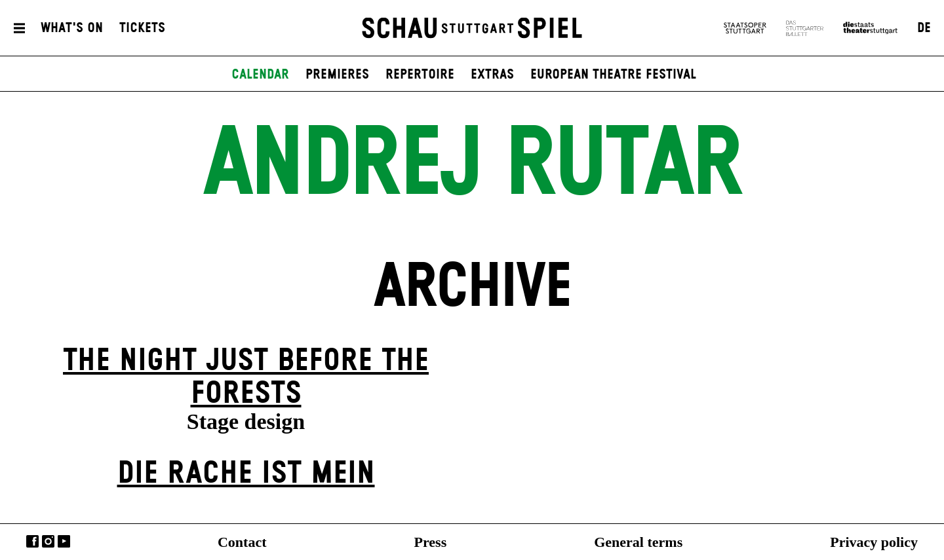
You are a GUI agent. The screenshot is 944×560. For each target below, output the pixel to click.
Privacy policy (874, 542)
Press (431, 542)
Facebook (32, 541)
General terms (638, 542)
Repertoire (420, 75)
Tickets (142, 28)
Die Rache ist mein (246, 474)
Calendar (260, 75)
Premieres (337, 75)
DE (924, 28)
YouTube (64, 541)
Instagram (48, 541)
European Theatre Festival (613, 75)
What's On (72, 28)
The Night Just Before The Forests (246, 378)
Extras (492, 75)
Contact (242, 542)
